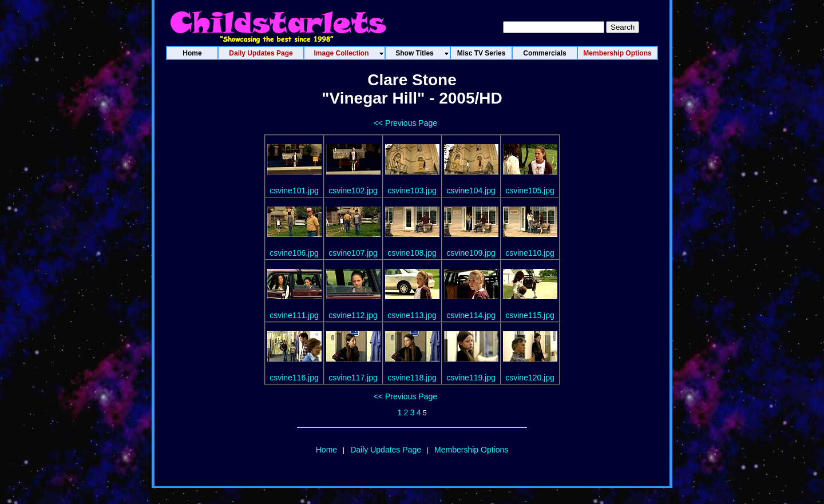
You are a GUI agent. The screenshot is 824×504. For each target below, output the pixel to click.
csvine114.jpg (471, 315)
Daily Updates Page (386, 450)
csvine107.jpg (353, 253)
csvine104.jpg (471, 191)
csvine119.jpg (471, 378)
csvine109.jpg (471, 253)
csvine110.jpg (530, 253)
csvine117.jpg (353, 378)
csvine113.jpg (412, 315)
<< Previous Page (405, 123)
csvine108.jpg (412, 253)
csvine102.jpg (353, 191)
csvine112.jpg (353, 315)
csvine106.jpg (294, 253)
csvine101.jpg (294, 191)
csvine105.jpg (530, 191)
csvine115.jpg (530, 315)
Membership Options (471, 450)
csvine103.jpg (412, 191)
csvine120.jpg (530, 378)
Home (326, 450)
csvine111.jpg (294, 315)
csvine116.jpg (294, 378)
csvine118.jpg (412, 378)
